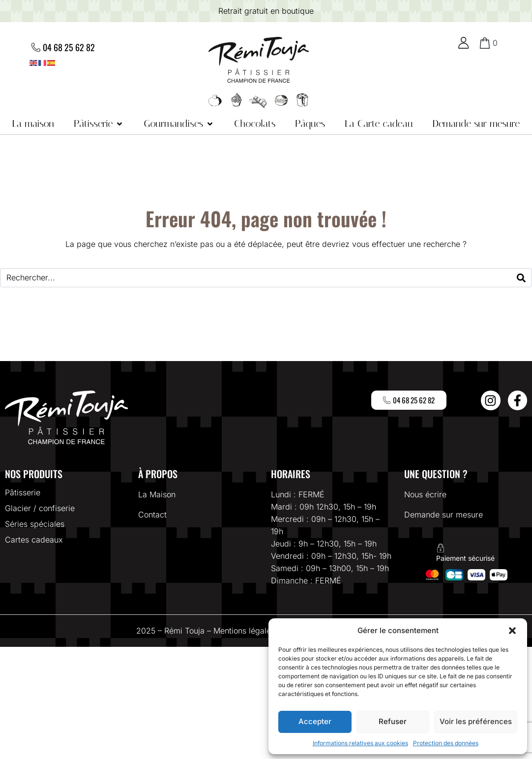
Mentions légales (244, 631)
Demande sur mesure (443, 515)
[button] (512, 631)
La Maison (157, 494)
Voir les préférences (476, 721)
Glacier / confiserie (40, 508)
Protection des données (446, 743)
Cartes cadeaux (34, 540)
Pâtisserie (23, 492)
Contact (152, 515)
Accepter (315, 721)
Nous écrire (425, 494)
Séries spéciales (35, 524)
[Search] (521, 278)
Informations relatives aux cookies (360, 743)
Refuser (393, 721)
